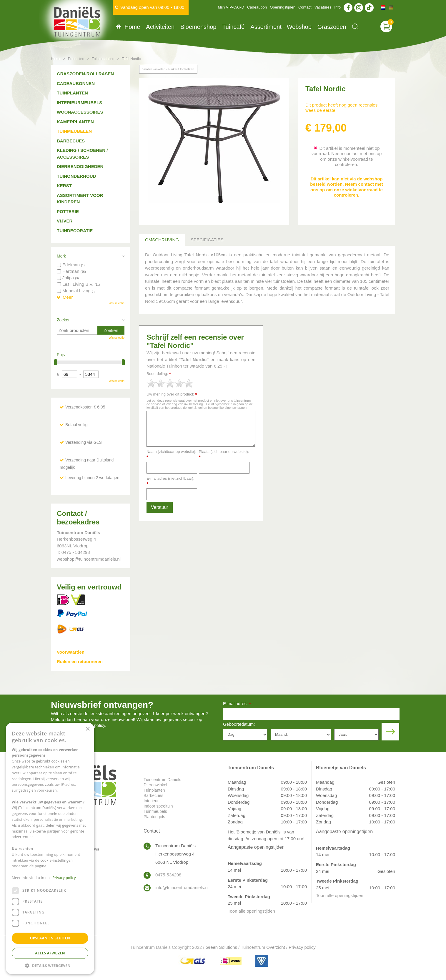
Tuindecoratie (75, 231)
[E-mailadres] (311, 714)
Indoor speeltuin (158, 806)
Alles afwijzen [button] (50, 953)
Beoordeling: (159, 374)
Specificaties (207, 240)
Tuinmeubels (155, 811)
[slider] (170, 383)
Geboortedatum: (239, 724)
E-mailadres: (237, 704)
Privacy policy (302, 947)
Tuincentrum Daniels (162, 780)
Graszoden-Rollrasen (85, 74)
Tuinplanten (72, 93)
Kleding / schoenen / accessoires (82, 154)
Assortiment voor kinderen (80, 199)
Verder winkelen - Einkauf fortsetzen (168, 69)
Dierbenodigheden (80, 166)
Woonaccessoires (80, 112)
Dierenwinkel (155, 785)
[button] (50, 965)
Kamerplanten (75, 122)
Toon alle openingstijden (251, 911)
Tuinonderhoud (76, 176)
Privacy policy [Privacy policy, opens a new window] (64, 878)
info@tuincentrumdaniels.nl (182, 887)
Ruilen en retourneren (80, 661)
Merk (61, 256)
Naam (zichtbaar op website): (171, 455)
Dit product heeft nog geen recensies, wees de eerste (342, 108)
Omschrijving (162, 240)
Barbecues (71, 141)
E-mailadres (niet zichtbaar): (170, 481)
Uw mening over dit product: (172, 395)
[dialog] (50, 848)
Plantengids (154, 817)
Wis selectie (117, 303)
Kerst (64, 186)
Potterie (68, 211)
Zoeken (64, 320)
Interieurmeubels (79, 103)
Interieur (151, 801)
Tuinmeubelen (74, 131)
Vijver (65, 221)
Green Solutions (222, 947)
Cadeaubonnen (76, 83)
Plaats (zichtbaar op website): (224, 455)
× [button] (88, 729)
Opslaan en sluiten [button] (50, 938)
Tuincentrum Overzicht (263, 947)
